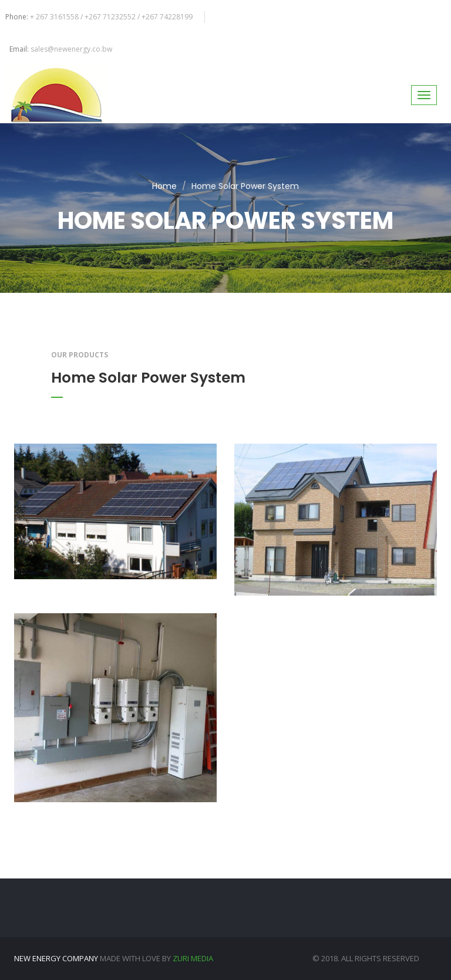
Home (164, 186)
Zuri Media (193, 958)
